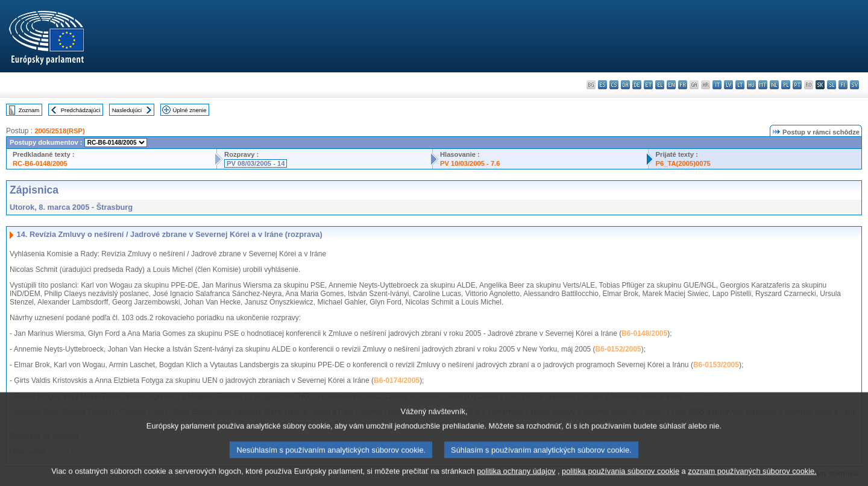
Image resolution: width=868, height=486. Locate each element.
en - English (671, 85)
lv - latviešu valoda (728, 85)
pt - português (797, 85)
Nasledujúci (127, 110)
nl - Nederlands (774, 85)
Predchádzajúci (81, 110)
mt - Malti (763, 85)
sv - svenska (854, 85)
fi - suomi (843, 85)
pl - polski (786, 85)
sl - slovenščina (832, 85)
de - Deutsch (637, 85)
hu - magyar (751, 85)
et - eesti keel (648, 85)
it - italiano (717, 85)
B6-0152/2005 (618, 349)
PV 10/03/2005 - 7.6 (470, 163)
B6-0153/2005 (716, 365)
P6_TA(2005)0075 (683, 163)
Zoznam (29, 110)
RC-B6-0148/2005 (40, 163)
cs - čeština (614, 85)
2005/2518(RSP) (59, 131)
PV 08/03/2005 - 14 (256, 163)
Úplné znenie (190, 110)
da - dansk (625, 85)
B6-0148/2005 (644, 333)
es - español (602, 85)
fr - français (683, 85)
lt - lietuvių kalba (740, 85)
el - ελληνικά (660, 85)
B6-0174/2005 (397, 380)
